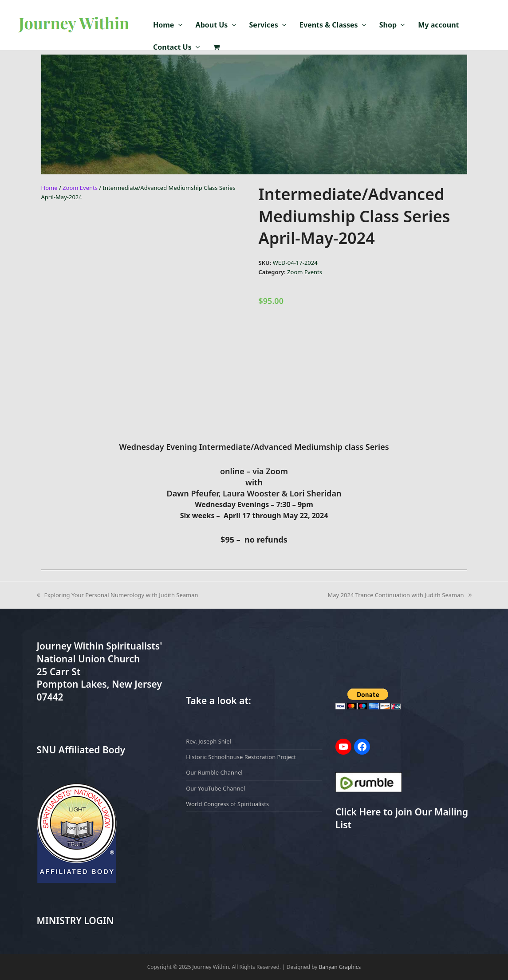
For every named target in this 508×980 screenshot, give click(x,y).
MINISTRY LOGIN (75, 921)
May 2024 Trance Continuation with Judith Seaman (400, 595)
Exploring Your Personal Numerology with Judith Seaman (118, 595)
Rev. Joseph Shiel (209, 741)
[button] (216, 47)
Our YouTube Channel (215, 788)
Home (49, 188)
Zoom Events (80, 188)
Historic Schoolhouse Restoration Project (241, 757)
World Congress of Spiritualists (227, 804)
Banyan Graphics (340, 967)
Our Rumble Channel (214, 772)
